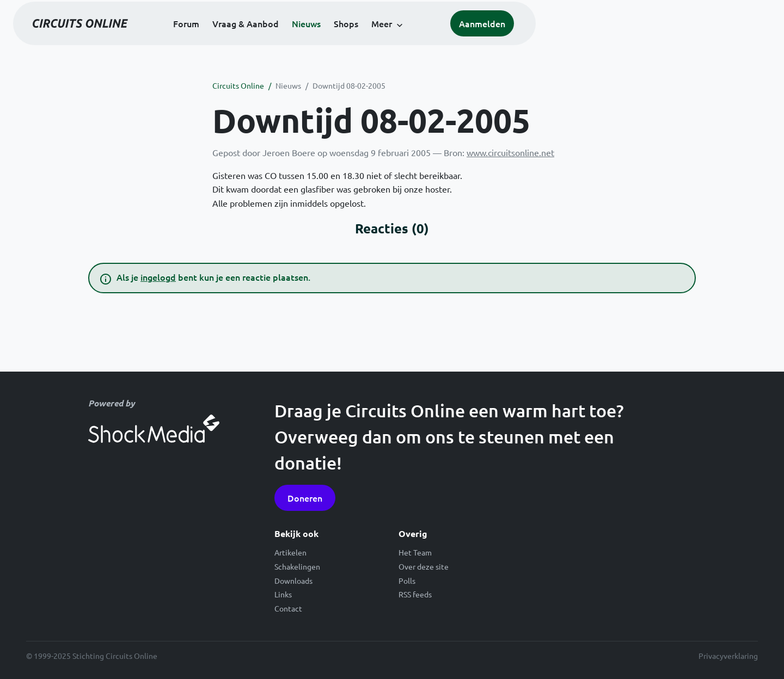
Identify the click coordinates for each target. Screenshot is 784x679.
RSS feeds (415, 594)
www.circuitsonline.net (510, 152)
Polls (407, 581)
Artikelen (290, 552)
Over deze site (424, 566)
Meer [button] (499, 39)
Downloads (293, 581)
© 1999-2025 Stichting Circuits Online (92, 656)
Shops (464, 39)
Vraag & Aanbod (363, 39)
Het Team (415, 552)
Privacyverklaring (728, 656)
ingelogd (158, 277)
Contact (288, 608)
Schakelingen (297, 566)
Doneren (305, 498)
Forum (304, 39)
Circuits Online (238, 85)
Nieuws (424, 39)
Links (283, 594)
